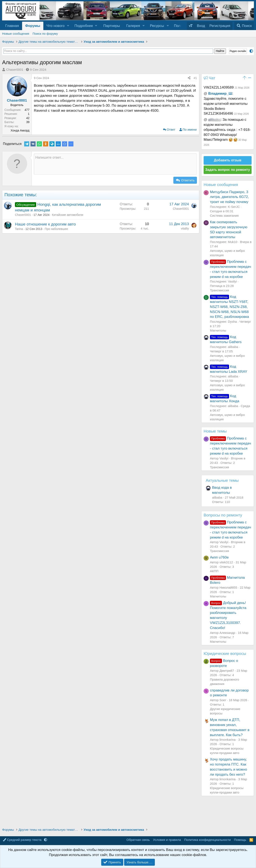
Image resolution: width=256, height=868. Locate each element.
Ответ (171, 129)
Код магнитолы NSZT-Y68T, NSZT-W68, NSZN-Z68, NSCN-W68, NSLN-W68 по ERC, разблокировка (229, 307)
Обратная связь (138, 840)
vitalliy (185, 228)
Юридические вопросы (225, 654)
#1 (195, 78)
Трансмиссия (220, 290)
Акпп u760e (219, 557)
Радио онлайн (238, 51)
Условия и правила (167, 840)
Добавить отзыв (228, 160)
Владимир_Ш (220, 94)
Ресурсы (157, 26)
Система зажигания (224, 216)
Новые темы (215, 431)
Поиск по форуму (45, 34)
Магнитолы (218, 330)
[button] (68, 26)
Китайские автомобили (68, 215)
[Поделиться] (189, 78)
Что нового (56, 26)
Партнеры (112, 26)
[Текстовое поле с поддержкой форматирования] (115, 164)
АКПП (214, 571)
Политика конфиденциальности (208, 840)
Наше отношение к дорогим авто (45, 224)
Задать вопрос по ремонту (228, 170)
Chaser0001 (15, 70)
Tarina (19, 229)
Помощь (240, 840)
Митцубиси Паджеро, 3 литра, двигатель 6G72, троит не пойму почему (229, 197)
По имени (190, 129)
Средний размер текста (23, 840)
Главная (12, 26)
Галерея (133, 26)
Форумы (33, 26)
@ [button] (205, 94)
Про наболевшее (56, 229)
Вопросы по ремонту (223, 515)
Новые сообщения (16, 34)
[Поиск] (244, 26)
